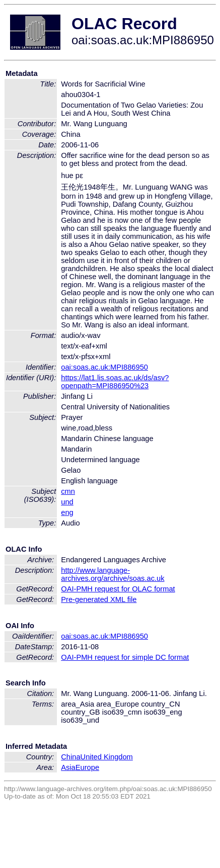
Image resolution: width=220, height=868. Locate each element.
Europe (87, 767)
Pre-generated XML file (99, 599)
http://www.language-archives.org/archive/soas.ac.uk (113, 574)
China (70, 757)
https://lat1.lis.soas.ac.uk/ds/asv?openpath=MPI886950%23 (115, 382)
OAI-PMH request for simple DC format (125, 657)
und (67, 502)
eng (67, 512)
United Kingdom (107, 757)
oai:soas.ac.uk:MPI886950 (104, 367)
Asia (68, 767)
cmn (68, 491)
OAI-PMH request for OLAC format (118, 589)
